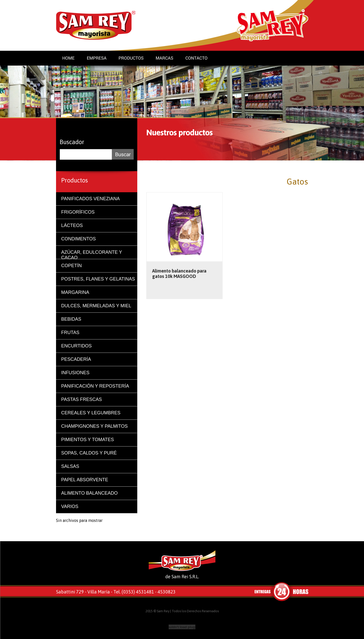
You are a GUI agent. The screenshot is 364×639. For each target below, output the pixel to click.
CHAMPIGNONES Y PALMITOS (94, 426)
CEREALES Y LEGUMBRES (91, 413)
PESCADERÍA (76, 359)
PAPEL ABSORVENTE (85, 480)
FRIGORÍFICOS (78, 212)
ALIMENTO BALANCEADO (89, 493)
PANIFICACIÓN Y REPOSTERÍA (95, 386)
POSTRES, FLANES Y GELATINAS (98, 279)
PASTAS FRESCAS (81, 399)
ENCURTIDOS (76, 346)
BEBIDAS (71, 319)
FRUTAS (70, 332)
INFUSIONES (75, 373)
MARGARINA (75, 292)
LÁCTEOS (72, 225)
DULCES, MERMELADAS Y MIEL (96, 306)
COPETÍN (71, 266)
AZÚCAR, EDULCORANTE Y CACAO (92, 254)
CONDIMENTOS (79, 239)
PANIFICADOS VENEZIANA (90, 199)
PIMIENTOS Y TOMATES (88, 440)
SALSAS (70, 466)
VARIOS (70, 506)
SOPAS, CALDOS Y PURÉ (89, 453)
